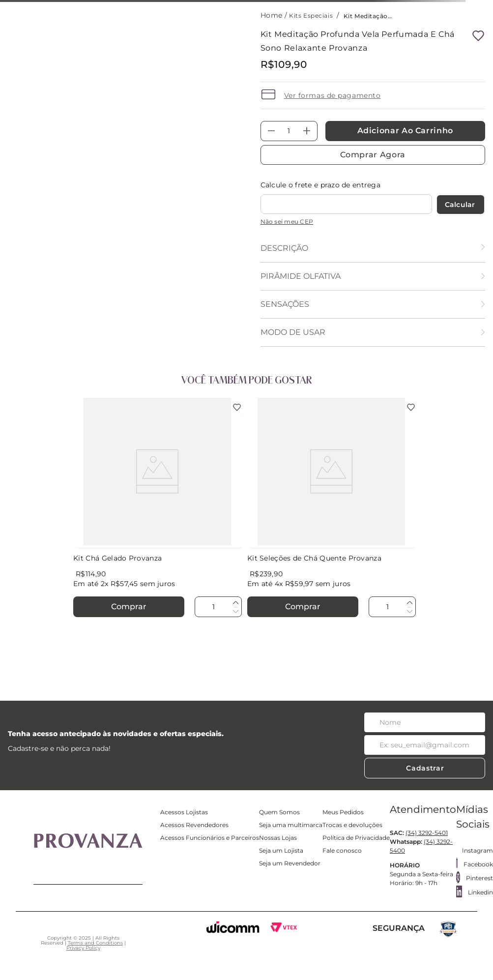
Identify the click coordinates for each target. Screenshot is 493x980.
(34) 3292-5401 (427, 833)
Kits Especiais (311, 15)
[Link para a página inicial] (273, 15)
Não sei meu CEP (287, 222)
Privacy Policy (83, 948)
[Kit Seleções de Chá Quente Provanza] (332, 508)
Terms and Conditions (95, 943)
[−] (271, 131)
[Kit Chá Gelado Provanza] (158, 508)
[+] (307, 131)
